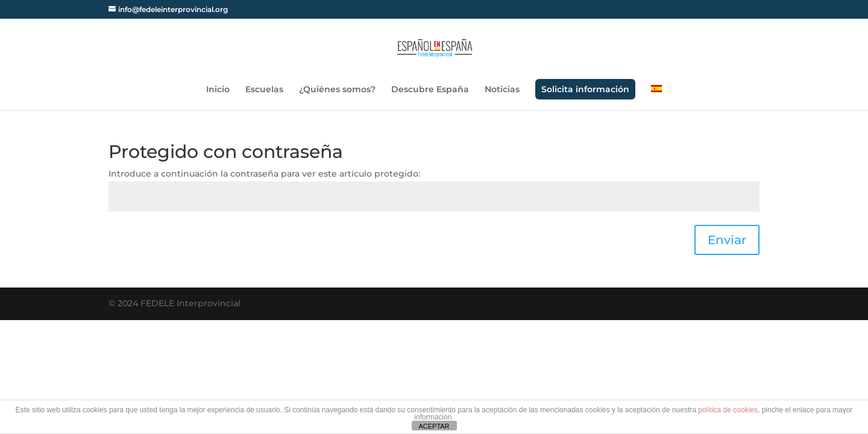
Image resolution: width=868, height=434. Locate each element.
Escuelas (264, 90)
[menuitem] (656, 98)
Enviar (727, 240)
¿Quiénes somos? (337, 90)
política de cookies (728, 410)
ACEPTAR (434, 426)
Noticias (502, 90)
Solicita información (585, 89)
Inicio (218, 90)
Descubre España (430, 90)
